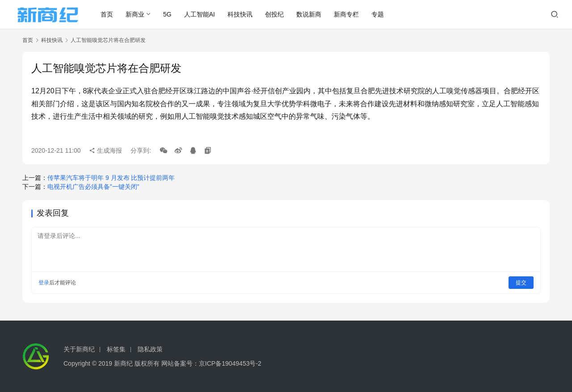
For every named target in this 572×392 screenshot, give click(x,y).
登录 (44, 283)
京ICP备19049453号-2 (230, 363)
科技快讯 (240, 14)
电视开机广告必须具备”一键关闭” (93, 187)
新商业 (135, 14)
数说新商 (309, 14)
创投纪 (274, 14)
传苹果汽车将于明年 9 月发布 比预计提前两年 (111, 178)
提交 (521, 283)
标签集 (116, 349)
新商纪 (123, 363)
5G (167, 14)
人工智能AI (200, 14)
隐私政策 (150, 349)
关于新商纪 (79, 349)
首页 (107, 14)
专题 (378, 14)
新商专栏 (346, 14)
